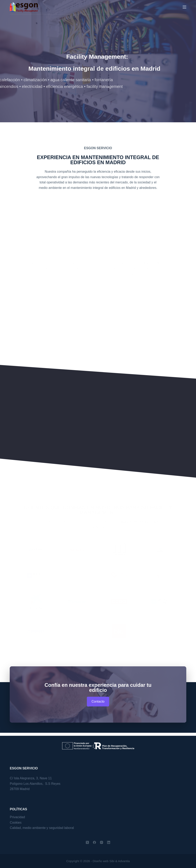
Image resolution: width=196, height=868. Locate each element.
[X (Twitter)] (87, 842)
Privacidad (17, 817)
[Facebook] (94, 842)
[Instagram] (102, 842)
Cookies (16, 823)
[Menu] (184, 7)
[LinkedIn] (109, 842)
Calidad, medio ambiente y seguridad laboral (42, 828)
